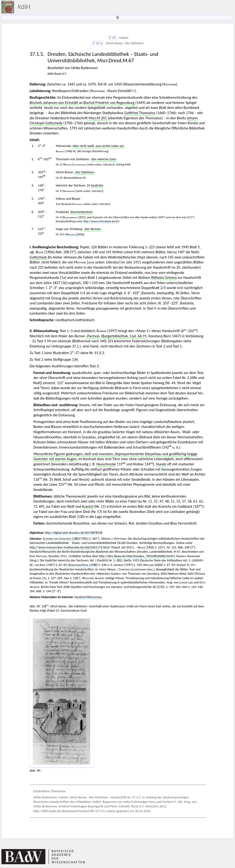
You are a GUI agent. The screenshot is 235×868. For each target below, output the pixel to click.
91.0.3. (100, 353)
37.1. (76, 346)
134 (75, 359)
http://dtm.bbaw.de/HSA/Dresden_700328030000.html (136, 556)
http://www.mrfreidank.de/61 (101, 221)
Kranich (88, 506)
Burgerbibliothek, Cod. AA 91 (125, 336)
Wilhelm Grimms (164, 278)
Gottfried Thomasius (140, 113)
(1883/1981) (66, 539)
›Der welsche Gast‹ (104, 159)
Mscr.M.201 (98, 118)
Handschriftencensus (88, 597)
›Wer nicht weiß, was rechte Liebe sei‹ (98, 146)
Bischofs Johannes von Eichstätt (54, 103)
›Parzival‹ (93, 336)
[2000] (75, 234)
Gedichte (97, 185)
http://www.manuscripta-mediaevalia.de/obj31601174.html (69, 547)
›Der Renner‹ (93, 229)
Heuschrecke (106, 464)
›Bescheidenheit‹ (82, 212)
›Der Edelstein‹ (85, 172)
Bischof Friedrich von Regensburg (109, 103)
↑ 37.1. (97, 43)
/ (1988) (83, 565)
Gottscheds (38, 257)
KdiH (24, 7)
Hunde (161, 464)
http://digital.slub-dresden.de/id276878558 (74, 533)
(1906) (146, 547)
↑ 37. (112, 38)
